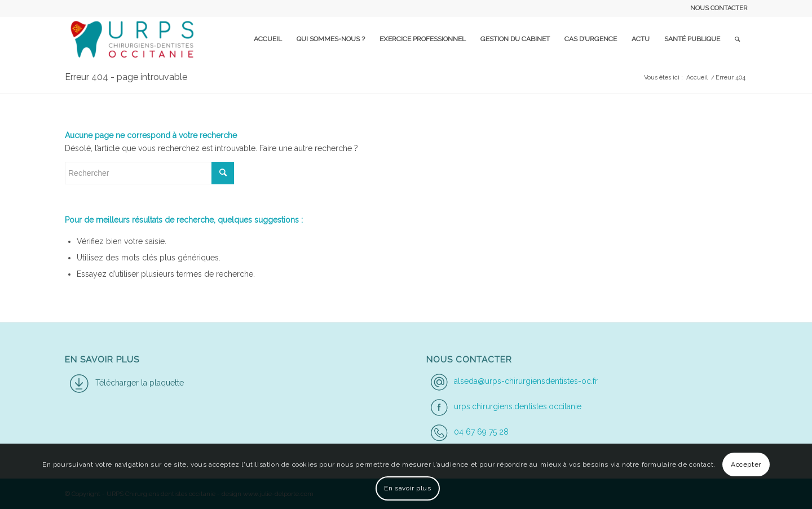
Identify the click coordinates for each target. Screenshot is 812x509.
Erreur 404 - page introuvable (126, 77)
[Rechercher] (737, 39)
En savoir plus (407, 488)
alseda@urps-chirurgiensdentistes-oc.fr (526, 381)
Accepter (746, 464)
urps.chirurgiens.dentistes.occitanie (518, 406)
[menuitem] (716, 8)
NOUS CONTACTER (719, 8)
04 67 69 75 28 (481, 432)
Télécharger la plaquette (140, 383)
